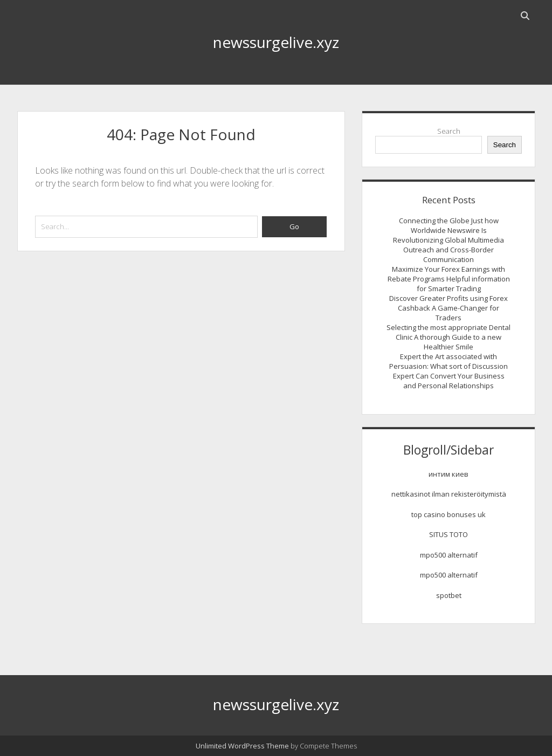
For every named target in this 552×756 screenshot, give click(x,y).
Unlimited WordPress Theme (242, 746)
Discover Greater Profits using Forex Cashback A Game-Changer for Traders (448, 308)
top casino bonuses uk (448, 514)
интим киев (448, 474)
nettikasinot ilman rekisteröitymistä (449, 494)
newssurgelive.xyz (276, 42)
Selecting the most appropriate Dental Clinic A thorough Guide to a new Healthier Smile (448, 337)
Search (449, 131)
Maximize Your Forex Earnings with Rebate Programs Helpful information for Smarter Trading (449, 279)
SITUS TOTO (448, 534)
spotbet (449, 595)
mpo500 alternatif (449, 555)
